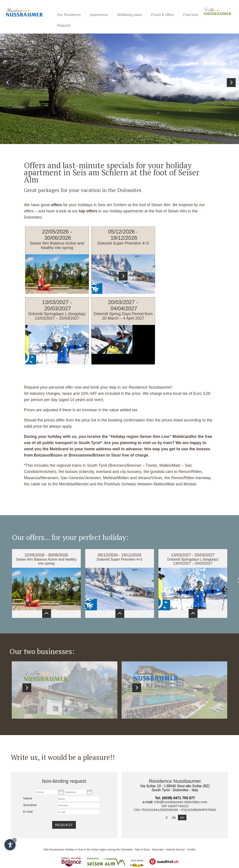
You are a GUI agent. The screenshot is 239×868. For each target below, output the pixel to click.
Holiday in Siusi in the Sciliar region (86, 850)
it (167, 818)
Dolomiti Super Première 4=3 (120, 559)
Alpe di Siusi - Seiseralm (149, 850)
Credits (191, 850)
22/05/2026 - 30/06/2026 (46, 555)
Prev (8, 83)
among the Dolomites (120, 850)
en (182, 818)
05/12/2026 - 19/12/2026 (119, 555)
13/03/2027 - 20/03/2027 (193, 555)
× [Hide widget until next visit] (14, 840)
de (174, 818)
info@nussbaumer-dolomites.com (181, 802)
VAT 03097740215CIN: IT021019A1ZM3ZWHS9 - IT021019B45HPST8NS (175, 808)
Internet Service (175, 850)
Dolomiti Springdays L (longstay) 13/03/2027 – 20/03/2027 (193, 561)
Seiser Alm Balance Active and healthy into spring (46, 561)
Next (231, 83)
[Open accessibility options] (10, 845)
